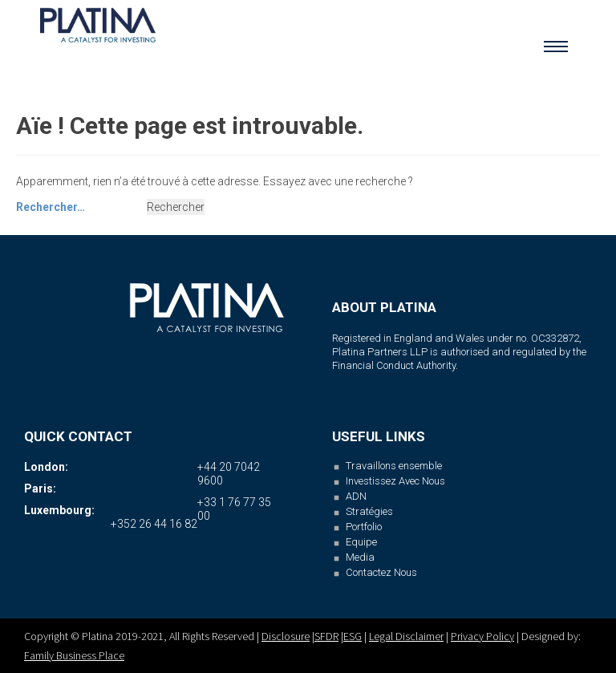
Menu (556, 43)
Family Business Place (74, 655)
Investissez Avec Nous (395, 481)
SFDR (326, 636)
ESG (353, 636)
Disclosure (286, 636)
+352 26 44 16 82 (154, 524)
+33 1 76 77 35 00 (234, 509)
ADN (356, 496)
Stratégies (369, 511)
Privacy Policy (482, 636)
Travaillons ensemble (394, 466)
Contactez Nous (381, 572)
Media (360, 557)
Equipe (361, 542)
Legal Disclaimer (406, 636)
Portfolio (364, 527)
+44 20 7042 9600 (229, 474)
